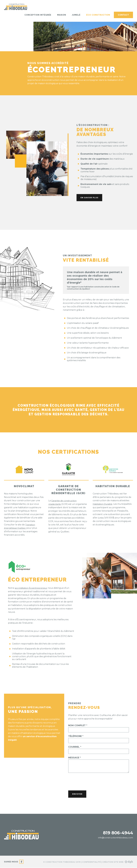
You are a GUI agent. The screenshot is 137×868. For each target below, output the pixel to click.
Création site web (118, 862)
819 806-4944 (118, 833)
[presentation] (89, 781)
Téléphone (76, 736)
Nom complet (78, 726)
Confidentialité (91, 862)
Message (75, 758)
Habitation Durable (103, 504)
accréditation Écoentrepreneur (32, 588)
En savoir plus (90, 198)
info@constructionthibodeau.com (115, 838)
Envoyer (78, 794)
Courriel (75, 747)
